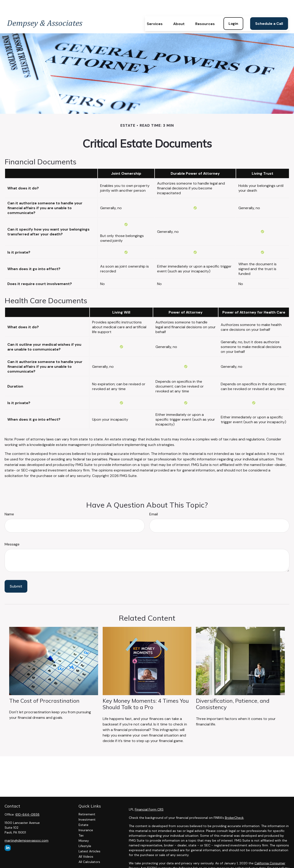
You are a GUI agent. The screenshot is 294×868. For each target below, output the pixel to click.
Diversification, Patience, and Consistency (233, 690)
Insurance (86, 816)
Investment (87, 806)
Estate (83, 811)
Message (12, 530)
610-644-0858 (27, 801)
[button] (155, 10)
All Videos (86, 843)
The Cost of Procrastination (44, 687)
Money (84, 827)
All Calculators (89, 848)
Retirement (87, 800)
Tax (81, 822)
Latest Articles (89, 837)
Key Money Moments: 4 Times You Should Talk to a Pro (146, 690)
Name (9, 500)
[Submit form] (16, 572)
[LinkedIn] (8, 834)
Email (154, 500)
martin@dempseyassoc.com (27, 827)
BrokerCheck (234, 804)
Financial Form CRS (149, 796)
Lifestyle (85, 832)
